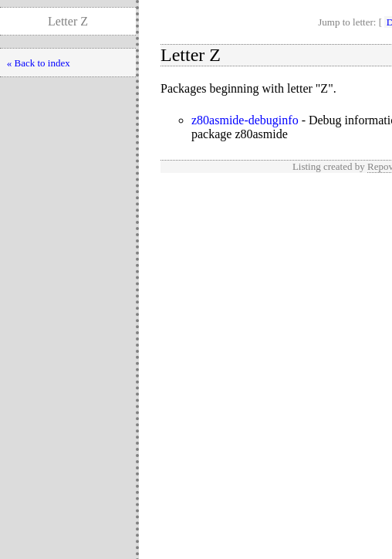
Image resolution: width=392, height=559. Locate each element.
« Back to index (39, 63)
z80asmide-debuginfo (245, 120)
